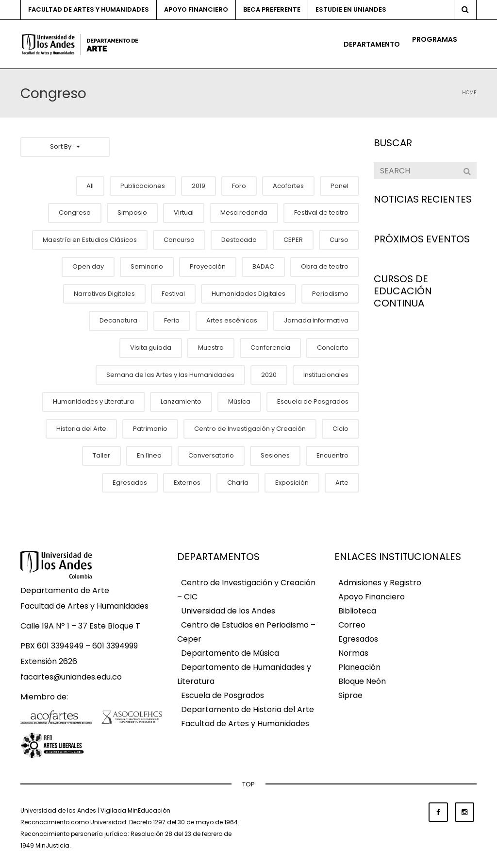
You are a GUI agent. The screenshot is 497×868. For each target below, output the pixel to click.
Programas (435, 39)
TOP (248, 784)
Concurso (179, 240)
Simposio (132, 213)
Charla (238, 483)
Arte (342, 483)
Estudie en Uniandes (351, 9)
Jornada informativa (316, 320)
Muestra (211, 348)
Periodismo (330, 294)
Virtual (184, 213)
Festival (173, 294)
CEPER (293, 240)
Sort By (65, 146)
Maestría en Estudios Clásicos (90, 240)
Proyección (208, 266)
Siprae (350, 696)
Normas (353, 654)
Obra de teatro (325, 266)
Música (239, 401)
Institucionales (326, 375)
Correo (352, 625)
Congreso (75, 213)
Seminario (147, 266)
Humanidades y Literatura (93, 401)
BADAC (263, 266)
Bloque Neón (362, 682)
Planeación (359, 668)
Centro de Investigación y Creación (250, 429)
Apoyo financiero (196, 9)
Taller (101, 455)
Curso (339, 240)
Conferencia (270, 348)
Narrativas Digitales (104, 294)
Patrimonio (150, 429)
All (90, 186)
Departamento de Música (230, 654)
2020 (269, 375)
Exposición (292, 483)
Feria (172, 320)
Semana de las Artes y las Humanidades (170, 375)
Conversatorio (211, 455)
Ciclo (340, 429)
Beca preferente (272, 9)
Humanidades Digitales (248, 294)
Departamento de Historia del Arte (248, 710)
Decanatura (118, 320)
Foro (239, 186)
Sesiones (275, 455)
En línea (149, 455)
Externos (187, 483)
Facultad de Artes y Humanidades (89, 9)
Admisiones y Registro (380, 583)
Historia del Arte (81, 429)
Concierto (333, 348)
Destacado (239, 240)
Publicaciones (143, 186)
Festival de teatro (321, 213)
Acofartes (288, 186)
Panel (340, 186)
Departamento (372, 44)
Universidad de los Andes (228, 611)
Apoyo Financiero (372, 597)
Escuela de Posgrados (313, 401)
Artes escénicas (232, 320)
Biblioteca (357, 611)
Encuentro (332, 455)
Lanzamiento (181, 401)
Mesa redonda (244, 213)
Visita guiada (151, 348)
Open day (88, 266)
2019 (199, 186)
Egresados (130, 483)
